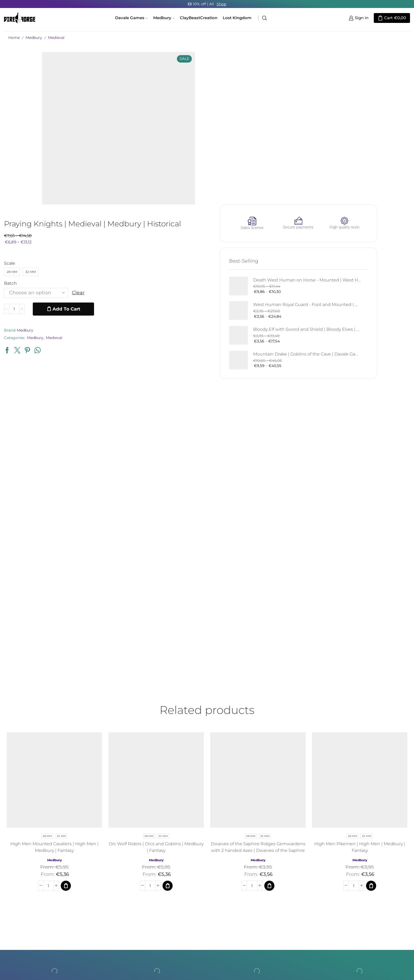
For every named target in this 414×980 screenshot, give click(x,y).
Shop (221, 4)
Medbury (164, 18)
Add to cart (211, 157)
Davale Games (131, 18)
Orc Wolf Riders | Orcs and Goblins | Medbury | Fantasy (156, 695)
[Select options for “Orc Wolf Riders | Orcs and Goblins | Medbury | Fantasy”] (168, 734)
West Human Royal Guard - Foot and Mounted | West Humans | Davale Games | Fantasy (371, 153)
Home (14, 38)
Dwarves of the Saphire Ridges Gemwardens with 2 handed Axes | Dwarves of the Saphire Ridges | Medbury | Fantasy (258, 698)
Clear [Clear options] (223, 141)
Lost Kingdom (237, 18)
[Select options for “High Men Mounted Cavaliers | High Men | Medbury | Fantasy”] (66, 734)
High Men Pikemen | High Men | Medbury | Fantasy (360, 695)
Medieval (56, 38)
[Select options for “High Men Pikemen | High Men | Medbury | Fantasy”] (371, 734)
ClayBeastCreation (199, 18)
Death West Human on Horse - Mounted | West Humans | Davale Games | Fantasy (371, 128)
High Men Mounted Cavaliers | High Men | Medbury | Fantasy (54, 695)
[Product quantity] (159, 157)
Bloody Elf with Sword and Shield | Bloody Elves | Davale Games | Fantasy (371, 177)
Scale (155, 111)
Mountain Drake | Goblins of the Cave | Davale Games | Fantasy (371, 202)
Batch (155, 131)
